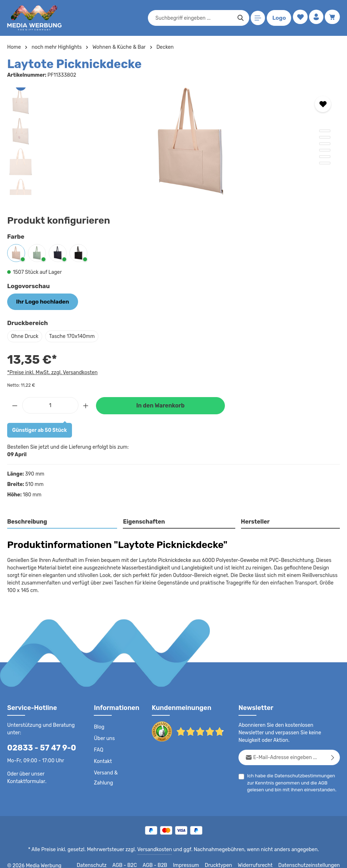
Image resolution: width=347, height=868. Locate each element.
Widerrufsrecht (261, 857)
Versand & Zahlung (115, 765)
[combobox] (192, 18)
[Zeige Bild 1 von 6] (325, 131)
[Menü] (257, 18)
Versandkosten (156, 841)
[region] (173, 141)
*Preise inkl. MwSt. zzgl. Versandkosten (51, 371)
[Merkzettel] (298, 18)
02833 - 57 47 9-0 (38, 740)
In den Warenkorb (160, 405)
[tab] (62, 521)
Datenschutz (102, 857)
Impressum (195, 857)
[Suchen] (239, 18)
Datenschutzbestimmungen (302, 767)
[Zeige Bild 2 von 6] (325, 137)
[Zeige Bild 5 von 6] (325, 157)
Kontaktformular (25, 773)
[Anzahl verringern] (15, 404)
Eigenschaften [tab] (143, 521)
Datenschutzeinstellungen (311, 857)
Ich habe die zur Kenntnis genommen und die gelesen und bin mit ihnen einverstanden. (293, 774)
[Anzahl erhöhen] (86, 404)
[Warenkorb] (332, 18)
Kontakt (102, 753)
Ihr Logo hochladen (39, 301)
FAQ (99, 742)
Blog (99, 719)
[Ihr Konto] (315, 18)
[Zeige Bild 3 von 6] (325, 144)
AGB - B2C (134, 857)
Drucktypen (226, 857)
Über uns (104, 730)
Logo (278, 18)
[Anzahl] (50, 404)
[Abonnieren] (333, 749)
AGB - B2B (164, 857)
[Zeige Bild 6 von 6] (325, 163)
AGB (312, 775)
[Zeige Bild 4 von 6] (325, 150)
